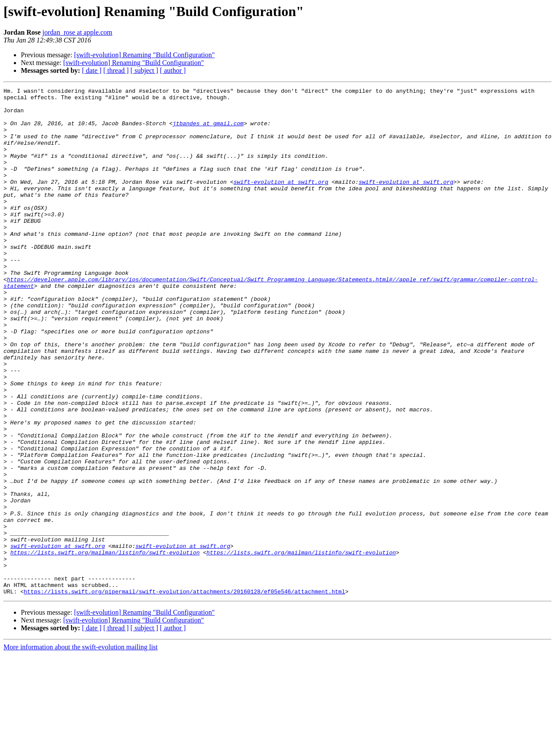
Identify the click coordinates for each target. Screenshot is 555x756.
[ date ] (92, 70)
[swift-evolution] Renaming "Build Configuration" (145, 55)
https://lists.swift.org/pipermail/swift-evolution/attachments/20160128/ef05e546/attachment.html (184, 693)
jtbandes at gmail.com (208, 131)
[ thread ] (116, 70)
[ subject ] (144, 70)
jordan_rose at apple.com (77, 32)
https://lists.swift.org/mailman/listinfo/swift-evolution (105, 646)
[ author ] (173, 70)
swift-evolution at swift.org (281, 201)
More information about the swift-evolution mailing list (81, 748)
